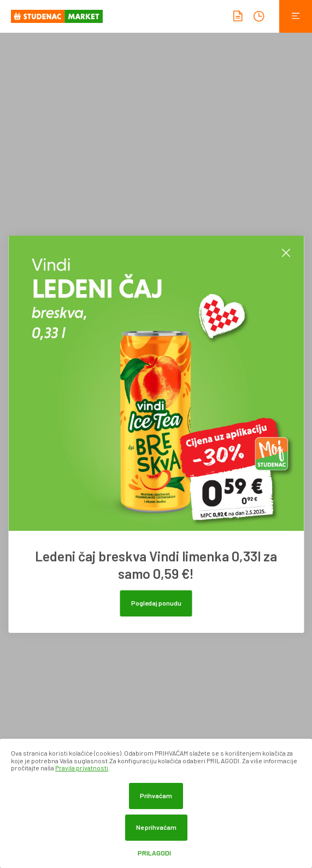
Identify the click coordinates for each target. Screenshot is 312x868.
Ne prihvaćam (156, 827)
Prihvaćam (156, 795)
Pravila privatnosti (82, 768)
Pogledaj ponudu (156, 603)
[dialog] (156, 803)
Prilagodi (154, 853)
